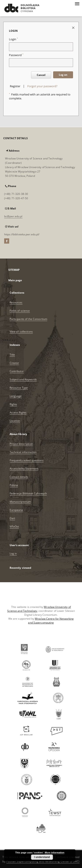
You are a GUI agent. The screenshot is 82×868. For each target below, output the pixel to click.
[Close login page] (74, 28)
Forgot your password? (42, 86)
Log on (63, 75)
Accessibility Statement (24, 469)
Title (12, 355)
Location (15, 421)
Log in (13, 553)
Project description (21, 444)
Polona (14, 485)
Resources (16, 302)
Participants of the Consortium (29, 319)
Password (16, 55)
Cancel (41, 75)
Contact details (19, 477)
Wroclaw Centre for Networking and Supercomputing (51, 621)
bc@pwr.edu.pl (13, 216)
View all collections (21, 332)
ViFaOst (14, 526)
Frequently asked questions (27, 460)
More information (54, 853)
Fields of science (20, 311)
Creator (14, 363)
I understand (42, 857)
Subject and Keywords (23, 379)
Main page (15, 280)
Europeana (16, 510)
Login (13, 39)
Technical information (23, 452)
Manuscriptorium (20, 502)
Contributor (17, 371)
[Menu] (77, 3)
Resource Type (19, 388)
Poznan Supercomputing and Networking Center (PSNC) (43, 861)
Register (15, 86)
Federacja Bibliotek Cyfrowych (28, 493)
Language (16, 396)
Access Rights (18, 412)
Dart (12, 518)
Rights (13, 404)
